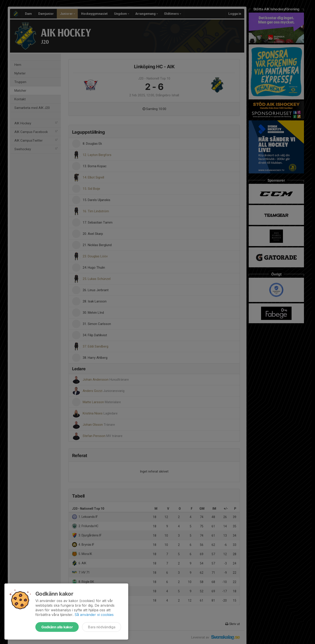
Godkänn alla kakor (57, 627)
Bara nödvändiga (102, 627)
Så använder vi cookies (94, 615)
